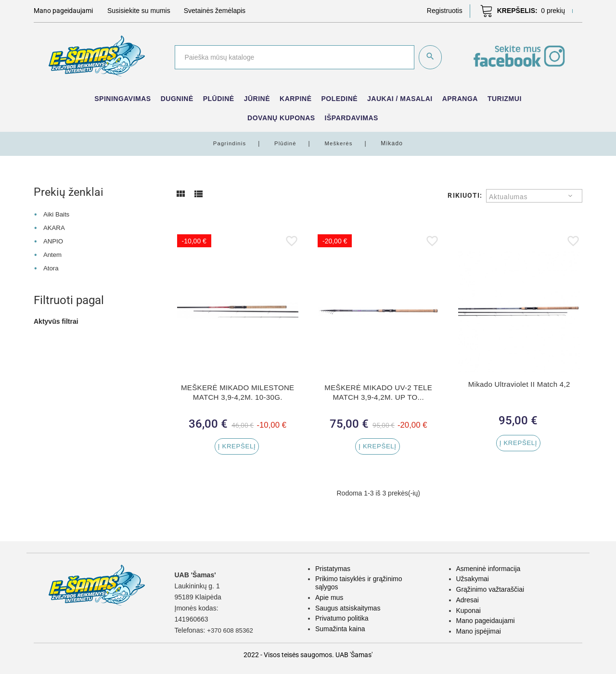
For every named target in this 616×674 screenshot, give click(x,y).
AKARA (55, 228)
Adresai (468, 600)
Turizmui (505, 99)
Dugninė (177, 99)
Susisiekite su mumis (139, 11)
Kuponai (468, 610)
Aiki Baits (57, 214)
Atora (51, 267)
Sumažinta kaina (340, 629)
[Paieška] (294, 57)
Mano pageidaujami (486, 621)
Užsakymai (473, 579)
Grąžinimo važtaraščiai (490, 589)
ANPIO (54, 241)
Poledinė (340, 99)
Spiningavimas (122, 99)
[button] (445, 11)
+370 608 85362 (231, 630)
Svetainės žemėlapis (215, 11)
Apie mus (329, 598)
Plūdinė (219, 99)
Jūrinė (257, 99)
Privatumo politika (342, 618)
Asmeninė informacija (488, 569)
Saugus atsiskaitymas (348, 608)
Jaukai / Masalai (400, 99)
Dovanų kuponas (281, 118)
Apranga (460, 99)
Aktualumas (508, 197)
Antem (53, 254)
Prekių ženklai (69, 192)
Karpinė (296, 99)
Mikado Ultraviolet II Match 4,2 (519, 384)
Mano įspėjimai (479, 631)
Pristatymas (333, 569)
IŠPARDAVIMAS (352, 118)
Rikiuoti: (465, 195)
